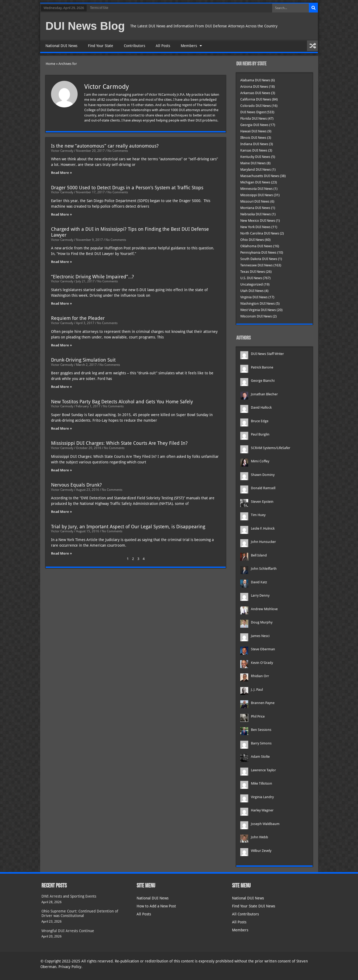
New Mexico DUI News (258, 221)
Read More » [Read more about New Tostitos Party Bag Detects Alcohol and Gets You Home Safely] (62, 428)
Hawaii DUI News (253, 131)
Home (50, 64)
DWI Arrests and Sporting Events (69, 896)
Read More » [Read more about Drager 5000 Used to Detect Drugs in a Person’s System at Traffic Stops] (62, 214)
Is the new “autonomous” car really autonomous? (105, 146)
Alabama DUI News (255, 80)
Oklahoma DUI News (256, 246)
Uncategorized (252, 284)
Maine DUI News (253, 163)
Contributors (134, 46)
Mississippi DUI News (257, 195)
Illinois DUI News (253, 138)
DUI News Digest (253, 112)
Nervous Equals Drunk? (76, 485)
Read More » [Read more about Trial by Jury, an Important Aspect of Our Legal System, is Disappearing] (62, 553)
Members (191, 46)
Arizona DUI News (254, 87)
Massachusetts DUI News (260, 176)
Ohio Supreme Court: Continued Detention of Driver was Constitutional (80, 913)
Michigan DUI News (255, 182)
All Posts (163, 46)
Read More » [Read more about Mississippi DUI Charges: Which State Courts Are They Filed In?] (62, 470)
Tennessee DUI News (256, 265)
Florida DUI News (254, 118)
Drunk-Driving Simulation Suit (83, 360)
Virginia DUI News (254, 297)
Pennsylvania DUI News (258, 252)
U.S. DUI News (251, 278)
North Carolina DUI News (260, 233)
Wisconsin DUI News (256, 316)
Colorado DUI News (256, 106)
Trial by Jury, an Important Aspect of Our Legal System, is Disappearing (128, 527)
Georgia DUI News (254, 125)
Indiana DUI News (254, 144)
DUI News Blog (85, 26)
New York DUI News (255, 227)
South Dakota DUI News (259, 259)
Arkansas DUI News (255, 93)
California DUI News (256, 99)
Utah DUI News (252, 291)
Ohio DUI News (252, 240)
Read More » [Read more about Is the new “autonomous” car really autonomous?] (62, 173)
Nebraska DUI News (256, 214)
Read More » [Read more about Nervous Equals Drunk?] (62, 512)
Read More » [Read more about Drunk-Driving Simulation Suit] (62, 387)
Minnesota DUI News (256, 189)
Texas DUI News (253, 272)
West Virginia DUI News (258, 310)
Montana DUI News (255, 208)
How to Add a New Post (156, 906)
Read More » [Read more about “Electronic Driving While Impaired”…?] (62, 303)
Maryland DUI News (256, 169)
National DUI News (61, 46)
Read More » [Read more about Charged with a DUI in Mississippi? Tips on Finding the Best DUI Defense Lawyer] (62, 262)
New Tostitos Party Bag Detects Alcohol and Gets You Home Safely (122, 402)
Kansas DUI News (254, 150)
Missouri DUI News (255, 201)
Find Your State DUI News (254, 906)
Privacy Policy (70, 967)
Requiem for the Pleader (78, 318)
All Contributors (245, 914)
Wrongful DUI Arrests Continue (68, 931)
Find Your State (101, 46)
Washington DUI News (258, 303)
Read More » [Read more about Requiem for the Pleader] (62, 345)
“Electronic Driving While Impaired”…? (92, 277)
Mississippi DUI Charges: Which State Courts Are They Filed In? (119, 443)
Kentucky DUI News (255, 157)
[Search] (313, 8)
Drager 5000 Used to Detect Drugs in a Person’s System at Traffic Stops (127, 188)
